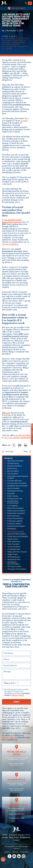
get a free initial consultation (17, 438)
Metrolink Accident (15, 508)
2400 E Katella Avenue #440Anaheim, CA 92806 (16, 784)
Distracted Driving (15, 491)
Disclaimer (7, 852)
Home (5, 36)
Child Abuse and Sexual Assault (18, 477)
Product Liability (14, 524)
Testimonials (25, 837)
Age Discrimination (15, 461)
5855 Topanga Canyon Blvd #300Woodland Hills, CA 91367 (17, 759)
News (16, 837)
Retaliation (12, 529)
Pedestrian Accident (16, 513)
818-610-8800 (16, 8)
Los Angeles (13, 506)
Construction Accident (17, 483)
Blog (14, 36)
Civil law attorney (15, 481)
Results (5, 837)
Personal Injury (14, 516)
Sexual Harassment (16, 531)
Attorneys (13, 835)
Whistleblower (14, 557)
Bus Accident (13, 471)
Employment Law (15, 499)
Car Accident (13, 474)
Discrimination (13, 488)
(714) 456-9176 (19, 789)
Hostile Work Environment (13, 502)
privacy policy (18, 695)
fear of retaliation (10, 244)
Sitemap (15, 852)
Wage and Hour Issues (17, 552)
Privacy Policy (25, 852)
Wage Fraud (13, 554)
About (5, 835)
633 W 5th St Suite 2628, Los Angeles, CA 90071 (16, 809)
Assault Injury (13, 463)
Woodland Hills (14, 559)
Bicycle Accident (14, 466)
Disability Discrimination (18, 486)
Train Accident (13, 544)
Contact (17, 840)
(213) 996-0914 (19, 814)
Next (26, 451)
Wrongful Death (14, 566)
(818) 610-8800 (19, 763)
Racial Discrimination (16, 526)
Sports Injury (13, 539)
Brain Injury (12, 468)
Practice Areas (24, 835)
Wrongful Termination (17, 569)
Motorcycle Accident (16, 511)
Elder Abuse (13, 496)
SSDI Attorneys (14, 541)
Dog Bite (11, 493)
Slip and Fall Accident (16, 534)
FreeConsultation (32, 434)
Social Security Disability (18, 536)
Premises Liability (15, 521)
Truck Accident (14, 547)
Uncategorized (14, 549)
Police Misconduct (15, 518)
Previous (9, 451)
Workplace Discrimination (13, 563)
